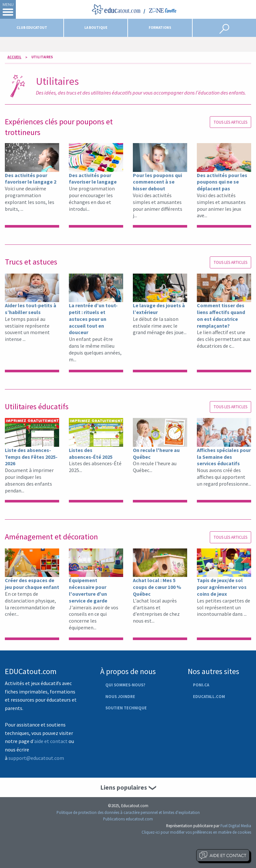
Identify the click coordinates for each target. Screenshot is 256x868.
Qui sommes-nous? (125, 685)
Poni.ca (201, 685)
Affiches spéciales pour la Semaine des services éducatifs (224, 457)
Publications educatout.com (128, 819)
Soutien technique (126, 708)
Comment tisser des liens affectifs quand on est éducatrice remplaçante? (221, 315)
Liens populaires (124, 787)
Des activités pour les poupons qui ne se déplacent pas (222, 182)
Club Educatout (32, 28)
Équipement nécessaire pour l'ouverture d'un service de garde (88, 590)
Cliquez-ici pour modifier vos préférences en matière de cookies (196, 832)
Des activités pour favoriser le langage (93, 179)
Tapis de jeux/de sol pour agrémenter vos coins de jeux (222, 587)
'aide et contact (50, 741)
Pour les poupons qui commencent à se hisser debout (157, 182)
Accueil (14, 57)
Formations (160, 28)
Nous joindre (120, 696)
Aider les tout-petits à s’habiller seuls (31, 309)
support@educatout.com (36, 758)
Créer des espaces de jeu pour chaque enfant (32, 584)
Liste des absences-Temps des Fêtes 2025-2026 (31, 457)
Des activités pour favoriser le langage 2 (31, 179)
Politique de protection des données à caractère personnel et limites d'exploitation (128, 812)
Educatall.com (209, 696)
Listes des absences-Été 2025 (91, 453)
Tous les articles (230, 122)
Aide (223, 855)
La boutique (96, 28)
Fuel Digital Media (236, 826)
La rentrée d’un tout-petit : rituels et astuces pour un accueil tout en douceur (93, 319)
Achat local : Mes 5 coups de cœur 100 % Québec (157, 587)
